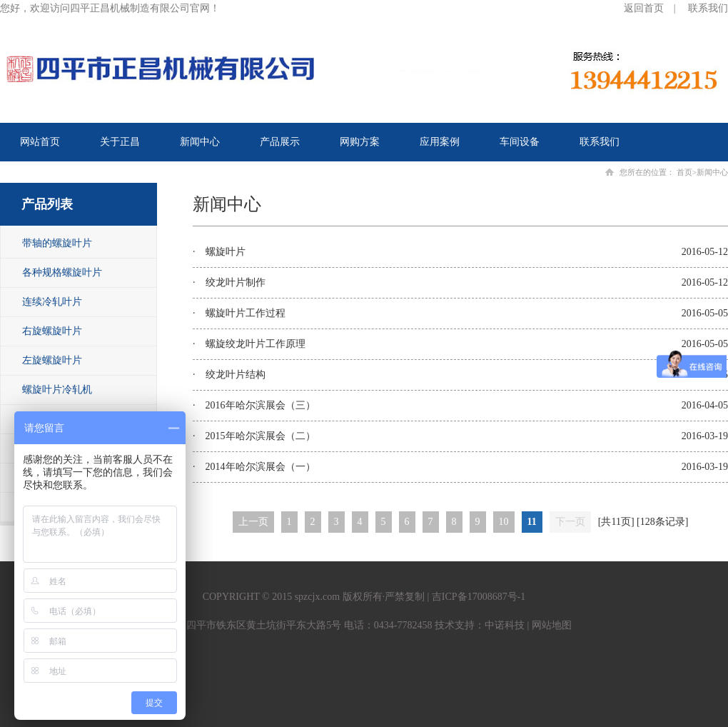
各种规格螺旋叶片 (62, 272)
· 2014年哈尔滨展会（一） (254, 467)
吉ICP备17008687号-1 (479, 597)
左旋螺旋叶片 (52, 360)
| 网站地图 (548, 625)
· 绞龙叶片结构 (229, 375)
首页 (684, 172)
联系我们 (708, 8)
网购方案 (360, 142)
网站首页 (40, 142)
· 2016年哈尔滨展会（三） (254, 405)
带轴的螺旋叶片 (57, 243)
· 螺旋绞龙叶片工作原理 (249, 344)
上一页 (253, 522)
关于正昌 (120, 142)
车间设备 (520, 142)
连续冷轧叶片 (52, 302)
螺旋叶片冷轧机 (57, 390)
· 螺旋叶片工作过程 (239, 313)
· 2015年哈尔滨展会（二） (254, 436)
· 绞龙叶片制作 (229, 282)
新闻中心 (200, 142)
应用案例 (440, 142)
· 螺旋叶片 (219, 252)
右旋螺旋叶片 (52, 331)
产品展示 (280, 142)
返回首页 (644, 8)
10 (504, 522)
